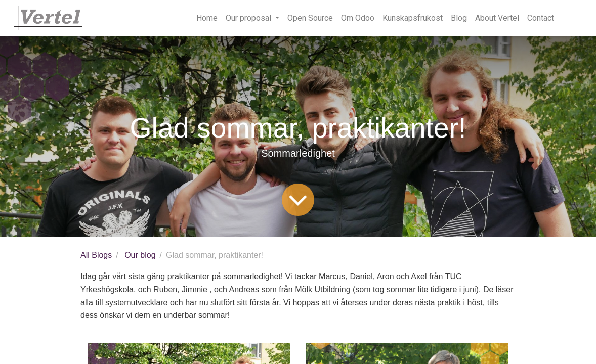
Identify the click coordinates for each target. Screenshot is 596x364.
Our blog (140, 255)
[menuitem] (207, 18)
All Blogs (96, 255)
